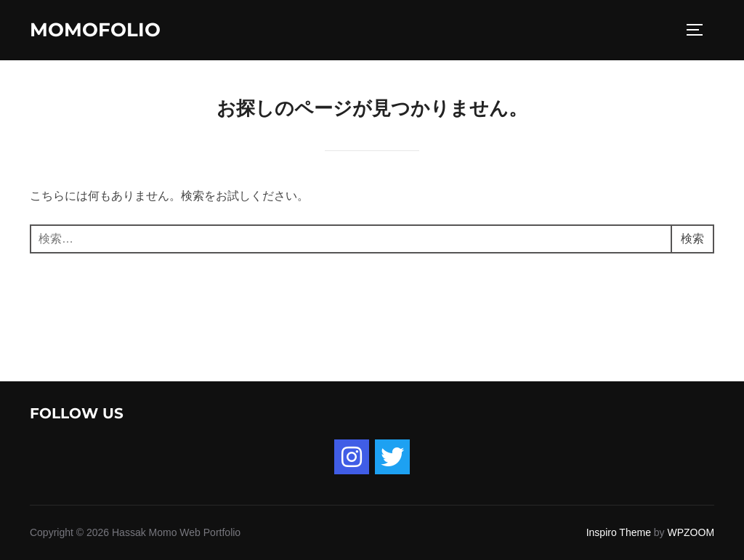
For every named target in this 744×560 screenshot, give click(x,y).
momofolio (95, 30)
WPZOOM (691, 532)
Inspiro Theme (619, 532)
